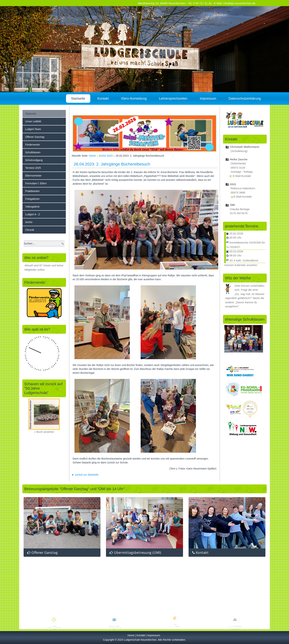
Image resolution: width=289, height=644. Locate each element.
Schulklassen (33, 152)
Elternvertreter (33, 176)
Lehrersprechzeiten (173, 99)
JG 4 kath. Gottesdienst (244, 260)
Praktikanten (32, 191)
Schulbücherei (175, 616)
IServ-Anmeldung (134, 99)
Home (92, 156)
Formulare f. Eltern (36, 183)
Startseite (78, 99)
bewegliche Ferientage (114, 618)
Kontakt (103, 99)
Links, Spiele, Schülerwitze (235, 618)
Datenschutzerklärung (245, 99)
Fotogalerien (32, 199)
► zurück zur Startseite (85, 475)
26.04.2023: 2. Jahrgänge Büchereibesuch (112, 164)
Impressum (208, 99)
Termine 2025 (33, 168)
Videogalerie (32, 207)
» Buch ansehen (44, 432)
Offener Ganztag (35, 137)
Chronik (30, 230)
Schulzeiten (54, 618)
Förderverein (33, 145)
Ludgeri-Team (33, 129)
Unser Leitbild (33, 121)
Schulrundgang (34, 160)
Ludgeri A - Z (33, 214)
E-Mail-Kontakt (242, 176)
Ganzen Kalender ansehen (241, 265)
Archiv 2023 (106, 156)
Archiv (29, 222)
